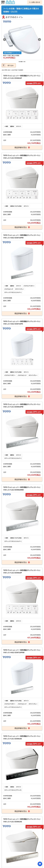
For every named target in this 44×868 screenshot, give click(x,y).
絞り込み (8, 65)
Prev (5, 40)
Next (39, 40)
